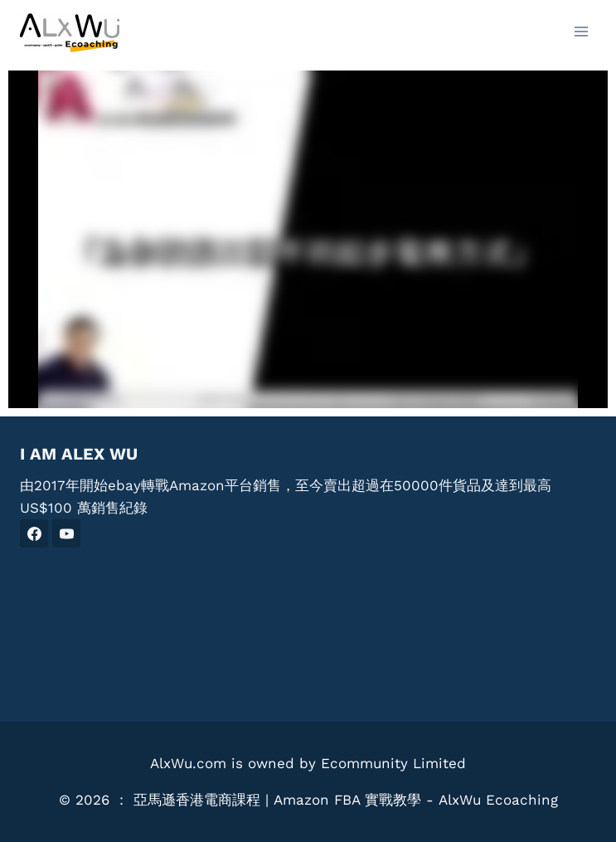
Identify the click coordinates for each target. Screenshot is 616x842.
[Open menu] (581, 31)
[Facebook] (34, 533)
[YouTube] (66, 533)
